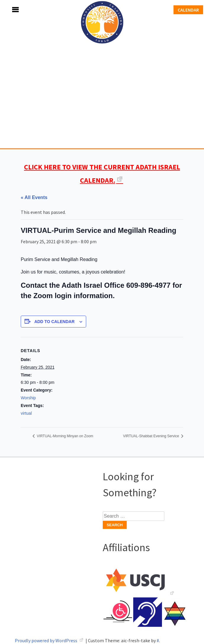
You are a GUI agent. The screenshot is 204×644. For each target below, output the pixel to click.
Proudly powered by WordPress (46, 640)
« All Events (34, 197)
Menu (9, 10)
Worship (28, 398)
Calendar (188, 10)
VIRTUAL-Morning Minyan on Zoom (65, 436)
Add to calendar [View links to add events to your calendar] (54, 322)
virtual (26, 413)
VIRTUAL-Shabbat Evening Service (151, 436)
